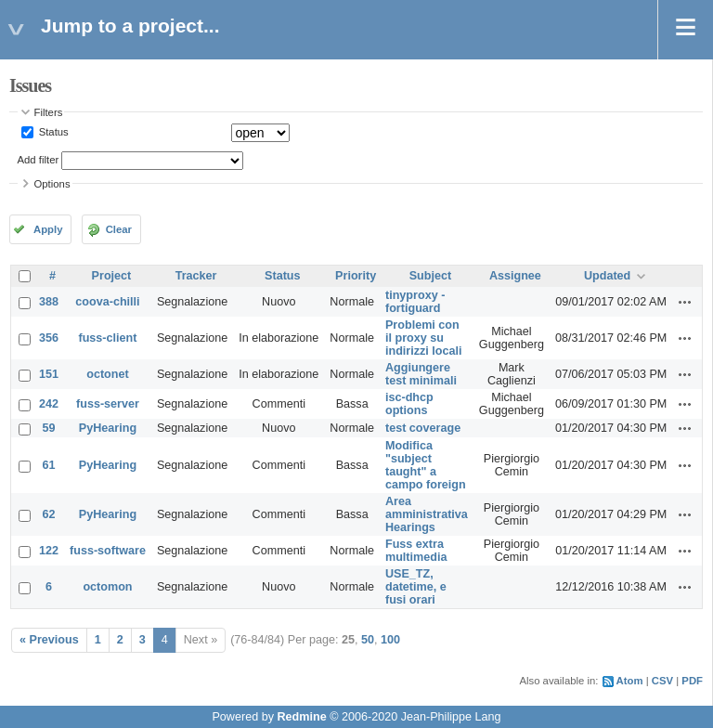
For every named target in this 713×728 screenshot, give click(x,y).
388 (49, 302)
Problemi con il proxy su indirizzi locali (424, 338)
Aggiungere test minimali (421, 374)
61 (49, 465)
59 (49, 428)
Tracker (196, 276)
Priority (356, 276)
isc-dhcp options (409, 404)
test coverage (423, 428)
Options (52, 184)
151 (49, 374)
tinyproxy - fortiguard (415, 302)
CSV (662, 681)
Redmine (301, 717)
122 (49, 551)
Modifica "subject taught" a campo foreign (426, 465)
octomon (107, 587)
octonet (107, 374)
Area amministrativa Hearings (427, 514)
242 (49, 404)
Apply (48, 229)
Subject (431, 276)
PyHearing (108, 428)
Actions (685, 302)
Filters (49, 112)
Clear (119, 229)
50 (368, 640)
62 (49, 514)
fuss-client (107, 338)
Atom (630, 681)
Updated (607, 276)
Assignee (515, 276)
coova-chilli (107, 302)
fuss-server (108, 404)
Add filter (39, 160)
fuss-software (108, 551)
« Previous (49, 640)
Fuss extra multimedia (416, 551)
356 (49, 338)
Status (52, 132)
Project (112, 276)
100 (390, 640)
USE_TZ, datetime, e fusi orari (416, 587)
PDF (692, 681)
